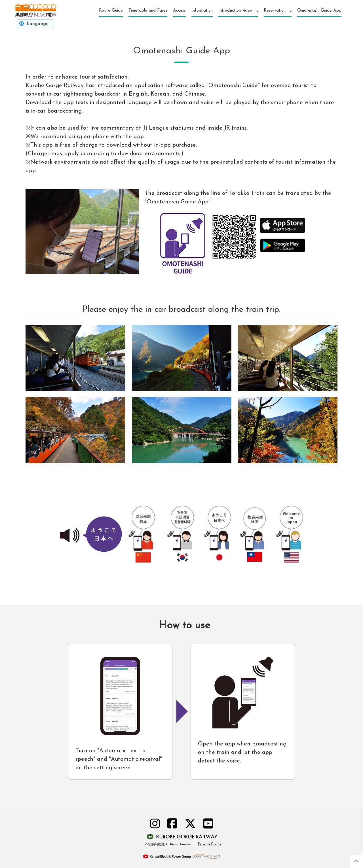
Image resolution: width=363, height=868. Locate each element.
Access (179, 11)
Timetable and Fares (148, 11)
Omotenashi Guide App (319, 11)
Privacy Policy (209, 844)
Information (202, 11)
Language (37, 24)
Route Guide (111, 11)
